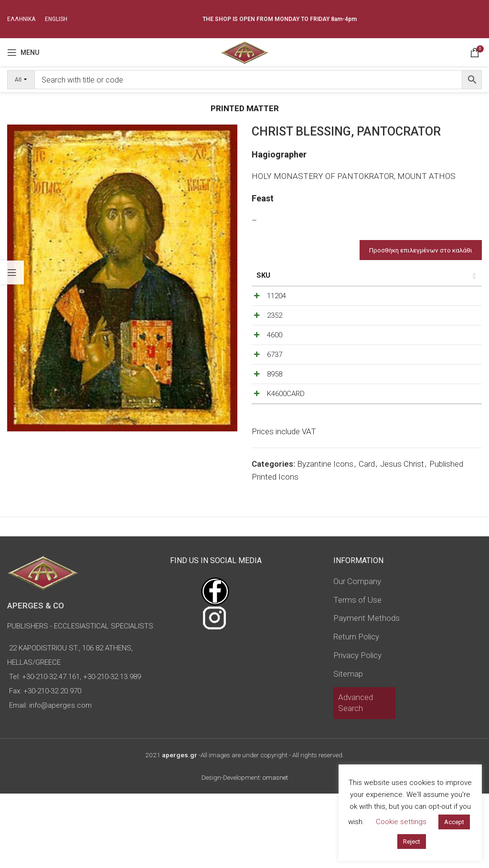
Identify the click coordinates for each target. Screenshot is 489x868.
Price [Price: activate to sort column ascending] (374, 275)
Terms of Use (357, 674)
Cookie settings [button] (401, 822)
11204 (276, 296)
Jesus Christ (402, 538)
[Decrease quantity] (422, 298)
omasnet (275, 852)
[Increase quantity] (454, 298)
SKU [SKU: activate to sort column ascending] (263, 275)
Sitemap (348, 748)
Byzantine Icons (325, 538)
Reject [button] (412, 842)
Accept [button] (454, 822)
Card (367, 538)
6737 (275, 392)
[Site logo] (244, 52)
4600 (275, 360)
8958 (275, 424)
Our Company (357, 656)
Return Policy (356, 711)
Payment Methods (367, 692)
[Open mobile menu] (23, 52)
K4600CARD (286, 456)
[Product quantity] (438, 298)
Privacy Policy (357, 730)
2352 (275, 328)
